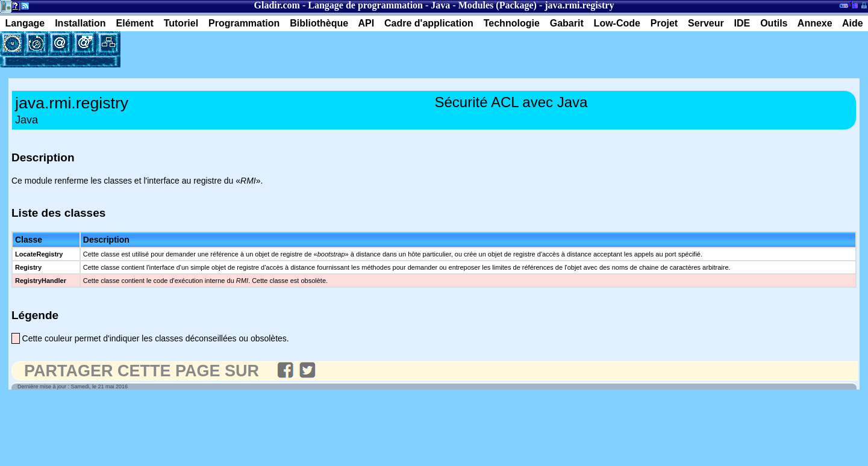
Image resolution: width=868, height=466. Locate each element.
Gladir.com (277, 5)
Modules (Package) (498, 5)
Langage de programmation (365, 5)
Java (440, 5)
